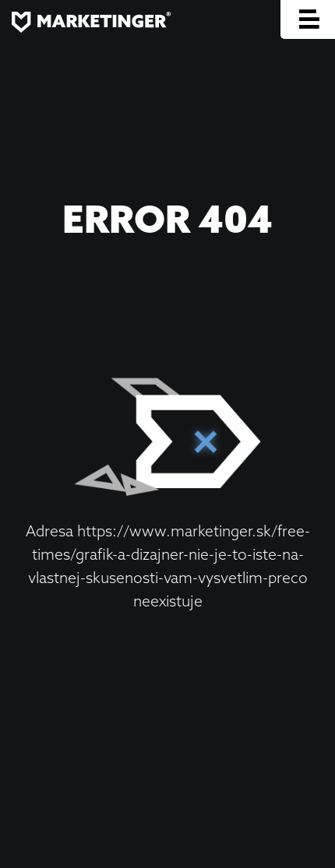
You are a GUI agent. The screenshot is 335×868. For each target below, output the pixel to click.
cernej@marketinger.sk (167, 743)
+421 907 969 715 (167, 778)
